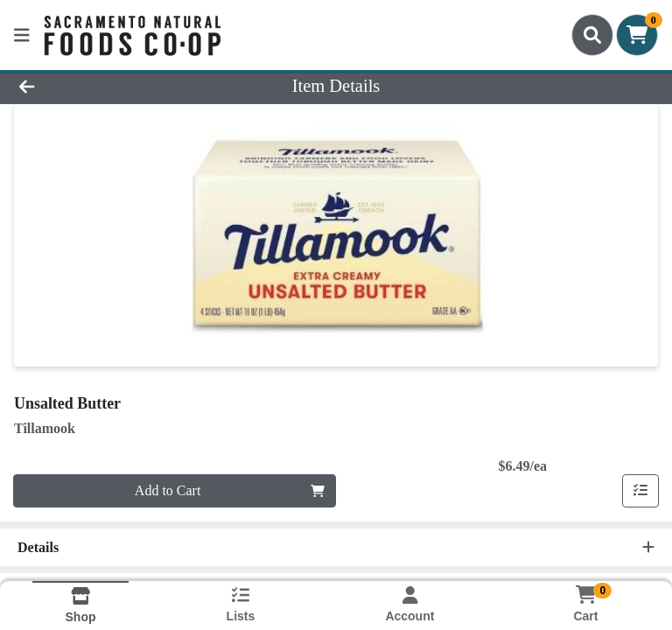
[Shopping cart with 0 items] (637, 35)
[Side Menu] (22, 35)
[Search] (592, 35)
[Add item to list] (640, 491)
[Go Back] (94, 86)
